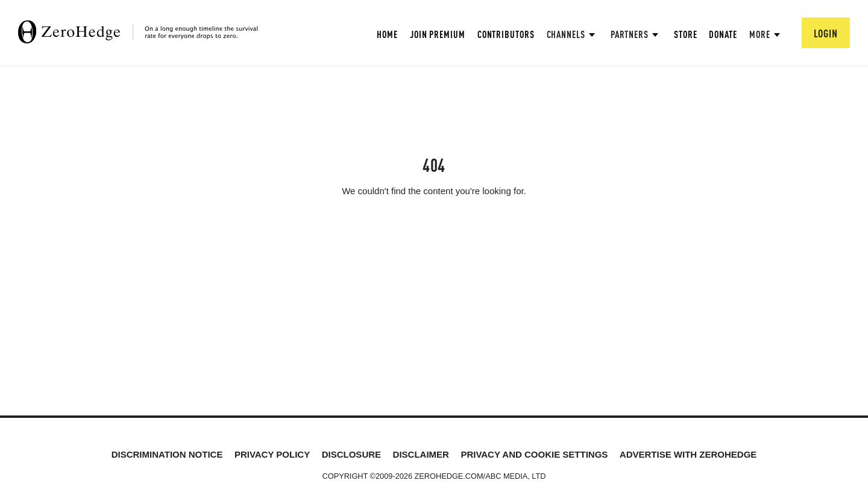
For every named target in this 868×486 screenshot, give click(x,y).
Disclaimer (421, 454)
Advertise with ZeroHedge (688, 454)
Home (387, 34)
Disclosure (351, 454)
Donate (723, 34)
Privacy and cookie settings (534, 454)
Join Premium (438, 34)
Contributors (506, 34)
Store (686, 34)
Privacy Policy (272, 454)
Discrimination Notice (167, 454)
